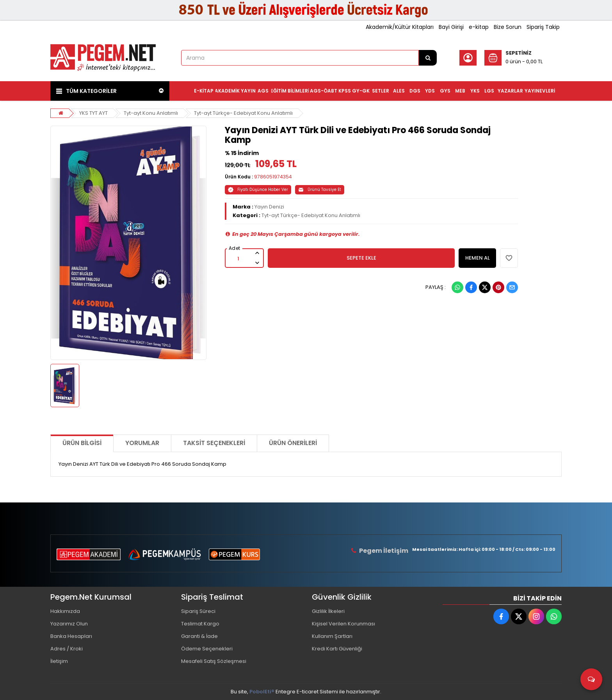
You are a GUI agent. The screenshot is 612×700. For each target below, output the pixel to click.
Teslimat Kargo (200, 624)
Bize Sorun (508, 27)
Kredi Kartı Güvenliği (337, 649)
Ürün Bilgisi (82, 443)
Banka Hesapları (71, 636)
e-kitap (479, 27)
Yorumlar (142, 443)
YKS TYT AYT (93, 113)
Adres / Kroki (67, 649)
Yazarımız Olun (69, 624)
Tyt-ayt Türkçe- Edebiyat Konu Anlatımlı (243, 113)
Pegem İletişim (384, 551)
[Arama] (428, 58)
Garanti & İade (199, 636)
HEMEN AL (478, 258)
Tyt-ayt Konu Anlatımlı (151, 113)
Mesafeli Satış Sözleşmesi (214, 661)
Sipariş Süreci (198, 611)
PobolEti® (262, 692)
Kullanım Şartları (332, 636)
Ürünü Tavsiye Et (320, 190)
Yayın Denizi (269, 207)
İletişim (59, 661)
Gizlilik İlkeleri (328, 611)
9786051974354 (273, 177)
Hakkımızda (65, 611)
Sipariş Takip (543, 27)
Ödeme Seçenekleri (207, 649)
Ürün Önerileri (293, 443)
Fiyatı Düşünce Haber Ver (258, 190)
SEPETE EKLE (361, 258)
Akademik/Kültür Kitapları (400, 27)
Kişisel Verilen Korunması (343, 624)
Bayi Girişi (451, 27)
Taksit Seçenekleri (214, 443)
